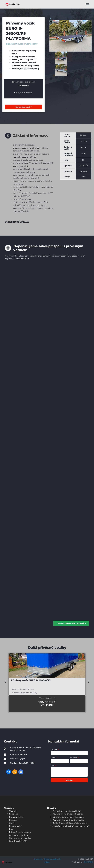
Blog (11, 829)
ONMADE (88, 862)
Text (53, 766)
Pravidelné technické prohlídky (67, 811)
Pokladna (14, 814)
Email (54, 758)
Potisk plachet (16, 826)
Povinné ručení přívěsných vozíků (68, 814)
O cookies (38, 859)
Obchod (13, 811)
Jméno (54, 750)
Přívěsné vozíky (16, 817)
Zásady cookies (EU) (18, 841)
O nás (12, 823)
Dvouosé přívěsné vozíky (26, 44)
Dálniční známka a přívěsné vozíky (68, 817)
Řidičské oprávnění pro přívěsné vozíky (70, 823)
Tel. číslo (74, 758)
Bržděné (10, 44)
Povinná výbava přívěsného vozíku (68, 820)
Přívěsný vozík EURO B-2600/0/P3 (31, 680)
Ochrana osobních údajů (20, 838)
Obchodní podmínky (19, 835)
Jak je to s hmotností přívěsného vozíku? (71, 826)
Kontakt (13, 820)
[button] (88, 4)
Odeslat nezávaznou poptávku (71, 623)
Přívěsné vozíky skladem (20, 832)
